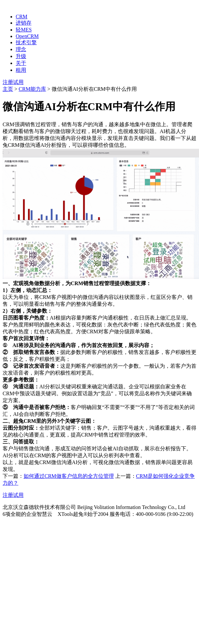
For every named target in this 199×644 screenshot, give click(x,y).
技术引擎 (26, 42)
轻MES (24, 30)
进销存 (24, 23)
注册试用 (13, 82)
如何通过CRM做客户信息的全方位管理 (69, 476)
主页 (8, 89)
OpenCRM (27, 36)
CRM (22, 17)
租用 (21, 70)
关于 (21, 63)
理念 (21, 49)
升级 (21, 56)
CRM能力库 (32, 89)
